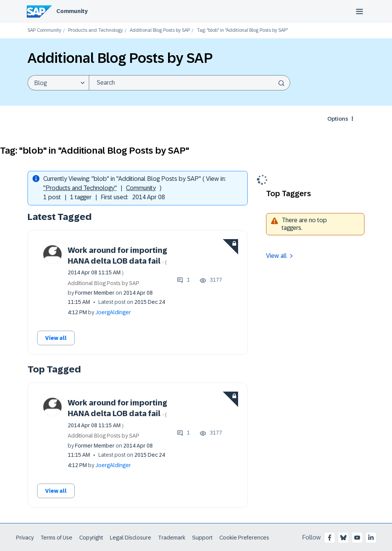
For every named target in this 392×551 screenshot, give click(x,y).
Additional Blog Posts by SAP (160, 30)
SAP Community (44, 30)
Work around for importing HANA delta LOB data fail (118, 261)
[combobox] (189, 83)
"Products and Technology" (80, 188)
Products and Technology (96, 30)
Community (72, 11)
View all (56, 338)
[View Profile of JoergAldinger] (113, 312)
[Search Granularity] (58, 83)
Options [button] (338, 119)
